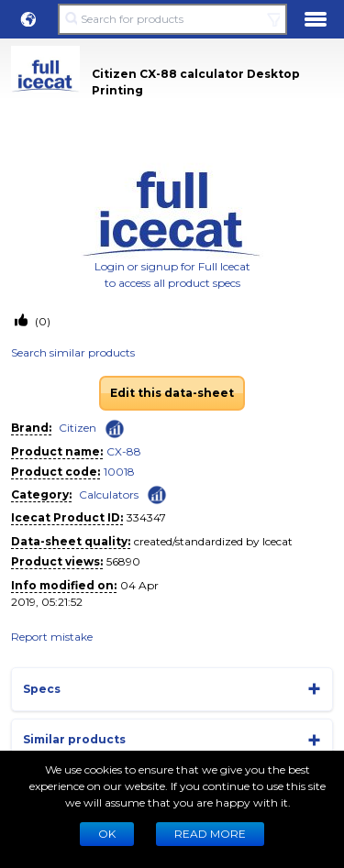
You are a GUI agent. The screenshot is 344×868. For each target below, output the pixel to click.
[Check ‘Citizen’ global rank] (115, 429)
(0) (41, 321)
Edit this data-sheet (172, 393)
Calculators (109, 494)
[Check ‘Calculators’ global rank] (157, 494)
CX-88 (124, 451)
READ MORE (210, 834)
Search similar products (73, 352)
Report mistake (52, 637)
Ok (107, 834)
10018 (119, 472)
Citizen (78, 428)
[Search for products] (172, 19)
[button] (28, 19)
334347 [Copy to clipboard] (146, 517)
